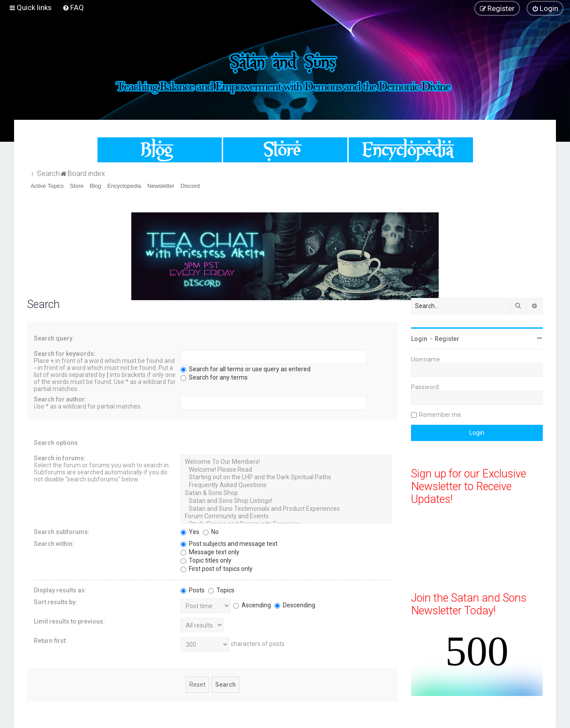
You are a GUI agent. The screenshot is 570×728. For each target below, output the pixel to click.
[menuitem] (73, 7)
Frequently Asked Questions (286, 485)
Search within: (54, 544)
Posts (193, 590)
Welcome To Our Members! (286, 462)
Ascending (252, 605)
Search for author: (60, 399)
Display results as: (60, 590)
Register (447, 339)
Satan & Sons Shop (286, 493)
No (211, 532)
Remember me (440, 415)
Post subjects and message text (229, 544)
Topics (221, 590)
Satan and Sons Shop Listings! (286, 501)
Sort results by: (56, 602)
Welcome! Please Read (286, 470)
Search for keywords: (65, 354)
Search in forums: (60, 458)
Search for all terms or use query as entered (245, 369)
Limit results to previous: (69, 621)
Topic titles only (206, 560)
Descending (295, 605)
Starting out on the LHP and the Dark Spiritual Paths (286, 477)
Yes (190, 532)
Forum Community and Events (286, 516)
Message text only (210, 552)
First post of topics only (216, 569)
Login (419, 339)
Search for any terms (214, 377)
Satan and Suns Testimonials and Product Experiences (286, 509)
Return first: (51, 641)
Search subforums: (62, 532)
